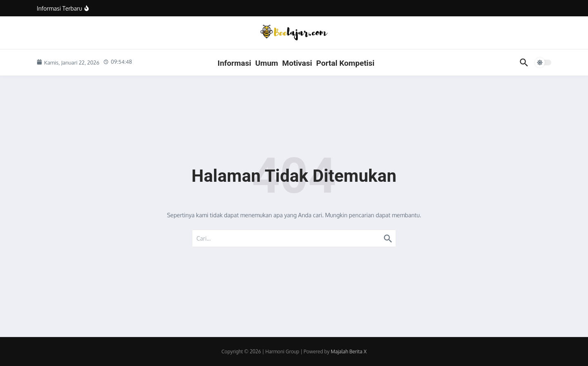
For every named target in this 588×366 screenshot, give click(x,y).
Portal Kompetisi (345, 63)
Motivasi (297, 63)
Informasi (234, 63)
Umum (267, 63)
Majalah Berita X (349, 351)
